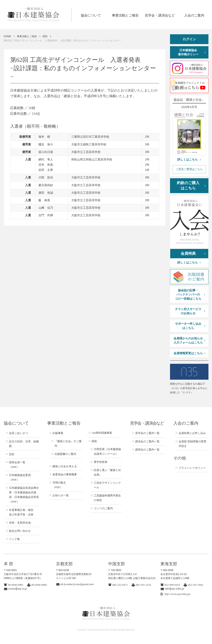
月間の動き (59, 485)
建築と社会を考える (65, 466)
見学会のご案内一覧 (147, 433)
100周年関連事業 (102, 433)
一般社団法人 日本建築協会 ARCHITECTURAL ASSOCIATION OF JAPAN (39, 15)
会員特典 (188, 253)
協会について (91, 15)
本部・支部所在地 (20, 523)
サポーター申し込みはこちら (188, 326)
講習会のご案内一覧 (147, 450)
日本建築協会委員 (20, 477)
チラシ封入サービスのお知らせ (188, 311)
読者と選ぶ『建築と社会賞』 (107, 472)
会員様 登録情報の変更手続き (192, 444)
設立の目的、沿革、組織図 (24, 444)
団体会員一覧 (17, 465)
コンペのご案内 (103, 508)
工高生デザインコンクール (107, 485)
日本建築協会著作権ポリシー (188, 52)
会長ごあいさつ (18, 433)
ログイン (189, 39)
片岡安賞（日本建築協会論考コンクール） (107, 451)
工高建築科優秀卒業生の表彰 (107, 498)
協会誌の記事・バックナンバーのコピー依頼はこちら (188, 294)
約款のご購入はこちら (188, 185)
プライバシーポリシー (192, 468)
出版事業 (58, 433)
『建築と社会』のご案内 (68, 444)
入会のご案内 (194, 15)
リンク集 (14, 539)
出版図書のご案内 (65, 454)
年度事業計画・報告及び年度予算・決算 (21, 512)
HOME (8, 36)
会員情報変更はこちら (188, 353)
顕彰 (45, 36)
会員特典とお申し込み (192, 433)
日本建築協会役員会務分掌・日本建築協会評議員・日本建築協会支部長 (24, 495)
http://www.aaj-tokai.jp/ (178, 594)
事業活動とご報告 (125, 15)
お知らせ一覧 (61, 495)
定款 (12, 454)
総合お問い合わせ (20, 531)
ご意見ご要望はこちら (189, 169)
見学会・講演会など (160, 15)
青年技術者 (101, 462)
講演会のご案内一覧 (147, 441)
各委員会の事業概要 (65, 474)
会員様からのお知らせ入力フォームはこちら (188, 340)
